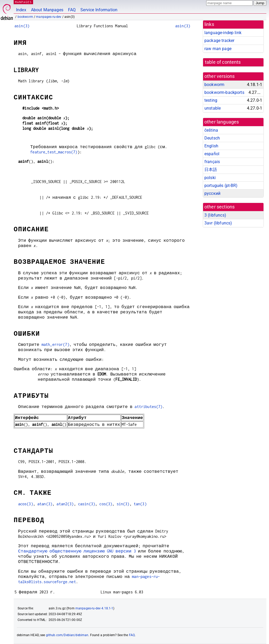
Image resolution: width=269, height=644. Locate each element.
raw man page (218, 49)
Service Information (99, 10)
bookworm (25, 17)
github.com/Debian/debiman (67, 635)
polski (210, 178)
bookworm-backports (224, 92)
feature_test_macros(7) (54, 152)
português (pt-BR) (221, 186)
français (212, 162)
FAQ (72, 10)
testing (211, 100)
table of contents (223, 62)
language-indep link (223, 33)
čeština (211, 130)
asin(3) (22, 26)
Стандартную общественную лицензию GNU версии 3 (77, 551)
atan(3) (45, 504)
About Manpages (47, 10)
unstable (213, 108)
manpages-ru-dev (49, 17)
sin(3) (123, 504)
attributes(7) (148, 407)
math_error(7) (55, 344)
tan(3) (140, 504)
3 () (215, 215)
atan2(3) (65, 504)
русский (212, 193)
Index (21, 10)
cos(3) (106, 504)
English (211, 146)
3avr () (218, 223)
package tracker (219, 41)
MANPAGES (23, 2)
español (212, 154)
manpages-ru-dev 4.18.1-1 (94, 608)
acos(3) (26, 504)
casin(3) (87, 504)
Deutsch (212, 138)
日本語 (211, 170)
